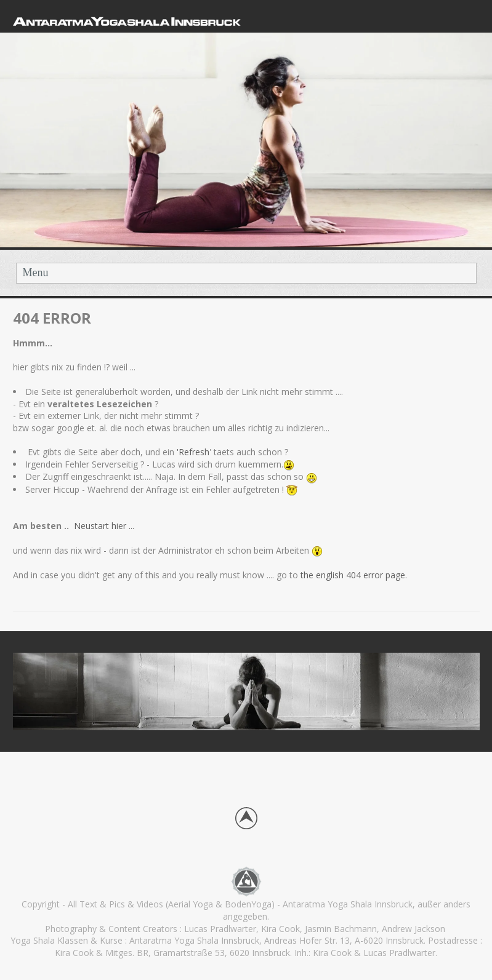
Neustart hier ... (105, 526)
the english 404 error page (352, 575)
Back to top (246, 818)
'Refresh (193, 452)
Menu (36, 273)
